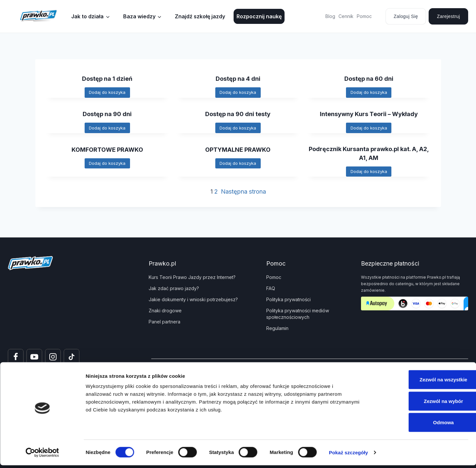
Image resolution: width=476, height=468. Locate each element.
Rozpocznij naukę (259, 16)
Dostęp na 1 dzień (107, 78)
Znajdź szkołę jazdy (200, 16)
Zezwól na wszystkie (421, 382)
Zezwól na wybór (421, 404)
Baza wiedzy (139, 16)
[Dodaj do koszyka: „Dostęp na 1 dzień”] (107, 93)
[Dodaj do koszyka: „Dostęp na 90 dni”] (107, 129)
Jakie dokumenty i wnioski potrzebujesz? (193, 299)
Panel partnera (164, 322)
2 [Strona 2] (216, 196)
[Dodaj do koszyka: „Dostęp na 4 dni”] (238, 93)
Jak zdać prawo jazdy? (174, 288)
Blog (330, 16)
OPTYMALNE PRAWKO (238, 151)
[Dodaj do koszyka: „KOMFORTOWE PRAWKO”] (107, 166)
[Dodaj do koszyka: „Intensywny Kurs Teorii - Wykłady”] (369, 129)
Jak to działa (87, 16)
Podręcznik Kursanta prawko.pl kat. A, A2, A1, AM (369, 156)
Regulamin (277, 328)
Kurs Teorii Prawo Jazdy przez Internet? (192, 277)
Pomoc (364, 16)
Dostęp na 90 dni (107, 115)
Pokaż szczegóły (349, 455)
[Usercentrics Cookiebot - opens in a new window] (42, 455)
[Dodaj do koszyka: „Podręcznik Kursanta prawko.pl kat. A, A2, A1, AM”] (369, 175)
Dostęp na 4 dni (238, 78)
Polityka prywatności (288, 299)
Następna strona (243, 196)
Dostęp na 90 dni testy (238, 115)
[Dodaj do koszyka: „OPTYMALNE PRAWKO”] (238, 166)
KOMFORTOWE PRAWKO (107, 151)
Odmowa (421, 425)
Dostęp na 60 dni (369, 78)
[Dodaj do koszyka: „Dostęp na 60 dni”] (369, 93)
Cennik (346, 16)
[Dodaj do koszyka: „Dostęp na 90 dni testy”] (238, 129)
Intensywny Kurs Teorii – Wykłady (369, 115)
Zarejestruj (448, 16)
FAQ (271, 288)
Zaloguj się (406, 16)
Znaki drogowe (165, 311)
